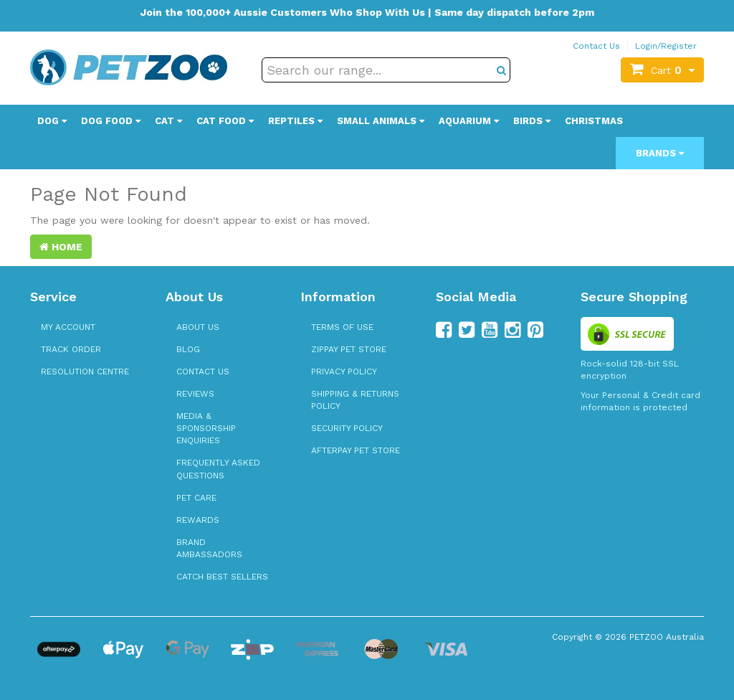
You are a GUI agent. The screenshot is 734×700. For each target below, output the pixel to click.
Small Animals (381, 121)
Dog (52, 121)
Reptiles (295, 121)
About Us (198, 327)
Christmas (594, 121)
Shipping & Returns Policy (355, 400)
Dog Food (111, 121)
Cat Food (225, 121)
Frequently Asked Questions (218, 469)
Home (61, 247)
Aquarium (469, 121)
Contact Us (596, 46)
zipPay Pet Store (349, 349)
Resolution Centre (85, 372)
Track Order (71, 349)
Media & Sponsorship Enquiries (206, 428)
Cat (168, 121)
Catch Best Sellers (222, 577)
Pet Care (196, 498)
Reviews (195, 394)
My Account (68, 327)
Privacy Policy (344, 372)
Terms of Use (342, 327)
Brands (660, 153)
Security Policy (347, 428)
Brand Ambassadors (209, 548)
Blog (188, 349)
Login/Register (666, 46)
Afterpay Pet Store (356, 450)
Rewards (198, 520)
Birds (532, 121)
